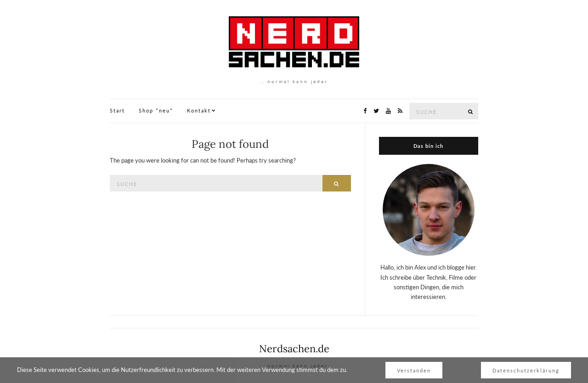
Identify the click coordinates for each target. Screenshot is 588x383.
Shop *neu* (156, 110)
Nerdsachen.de (294, 349)
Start (117, 110)
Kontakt (199, 110)
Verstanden (414, 370)
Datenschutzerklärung (526, 370)
